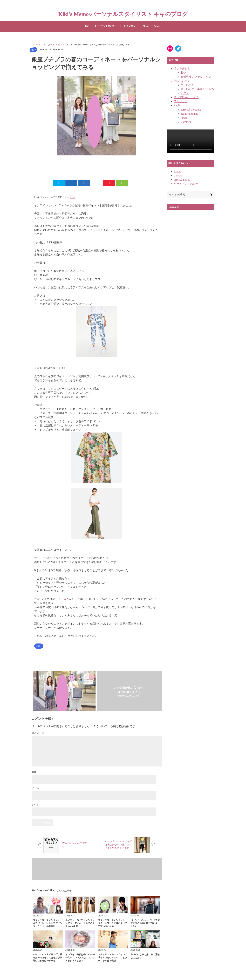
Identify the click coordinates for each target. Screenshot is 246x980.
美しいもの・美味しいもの (197, 89)
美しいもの (187, 85)
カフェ (185, 93)
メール (35, 789)
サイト (35, 805)
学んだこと (181, 101)
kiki (73, 198)
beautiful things (189, 114)
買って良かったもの (186, 97)
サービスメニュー (129, 26)
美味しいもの (182, 81)
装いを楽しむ (182, 69)
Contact (158, 26)
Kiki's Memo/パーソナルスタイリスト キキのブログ (123, 14)
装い (87, 26)
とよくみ (61, 599)
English (178, 105)
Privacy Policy (182, 180)
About (146, 26)
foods (184, 118)
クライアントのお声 (104, 26)
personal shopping (191, 110)
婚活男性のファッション (196, 77)
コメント (38, 733)
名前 (34, 773)
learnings (186, 122)
